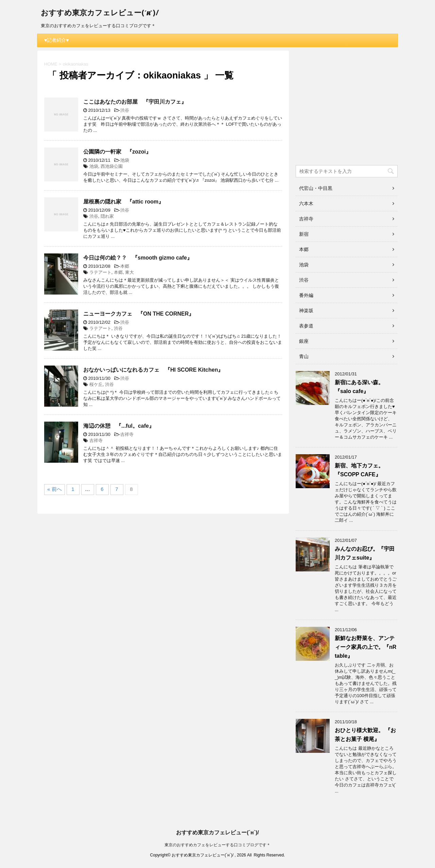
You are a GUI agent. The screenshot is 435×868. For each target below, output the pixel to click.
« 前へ (55, 489)
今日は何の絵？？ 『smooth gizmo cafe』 (138, 258)
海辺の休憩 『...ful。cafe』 (119, 426)
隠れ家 (107, 216)
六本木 (306, 203)
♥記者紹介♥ (57, 40)
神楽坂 (306, 311)
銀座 (304, 341)
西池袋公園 (112, 166)
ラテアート (100, 272)
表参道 (306, 326)
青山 (304, 356)
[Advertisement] (347, 110)
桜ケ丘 (96, 384)
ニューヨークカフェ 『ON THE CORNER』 (139, 314)
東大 (129, 272)
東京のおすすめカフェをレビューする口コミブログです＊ (217, 845)
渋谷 (125, 110)
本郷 (125, 266)
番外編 (306, 295)
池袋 (125, 160)
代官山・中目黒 (316, 188)
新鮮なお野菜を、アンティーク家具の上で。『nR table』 (366, 647)
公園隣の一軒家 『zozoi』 (117, 152)
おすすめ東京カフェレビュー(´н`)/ (100, 13)
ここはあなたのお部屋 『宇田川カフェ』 (135, 102)
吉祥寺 (127, 434)
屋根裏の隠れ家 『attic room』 (124, 202)
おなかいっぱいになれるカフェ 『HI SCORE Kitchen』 (153, 370)
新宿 (304, 234)
